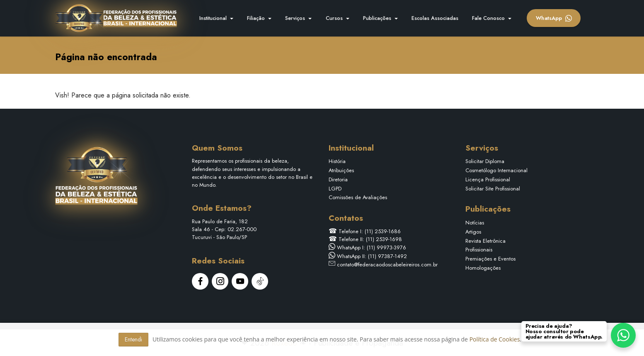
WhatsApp (554, 18)
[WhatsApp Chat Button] (623, 335)
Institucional (213, 18)
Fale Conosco (488, 18)
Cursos (334, 18)
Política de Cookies (495, 339)
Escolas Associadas (435, 18)
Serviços (295, 18)
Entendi (133, 339)
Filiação (256, 18)
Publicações (377, 18)
